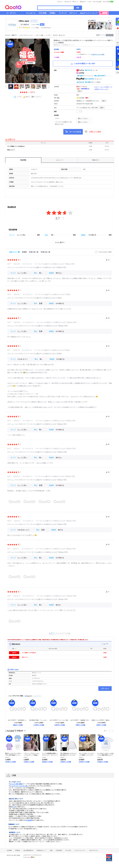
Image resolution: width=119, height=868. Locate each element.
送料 (57, 98)
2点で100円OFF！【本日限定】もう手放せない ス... (18, 720)
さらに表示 (59, 242)
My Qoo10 (68, 2)
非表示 (107, 644)
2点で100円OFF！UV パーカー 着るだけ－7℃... (59, 720)
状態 (13, 649)
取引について (11, 150)
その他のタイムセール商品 (98, 54)
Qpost (84, 2)
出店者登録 (59, 850)
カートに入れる (73, 132)
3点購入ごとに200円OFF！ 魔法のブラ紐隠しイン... (101, 720)
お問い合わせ (105, 688)
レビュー (59, 160)
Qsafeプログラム (93, 850)
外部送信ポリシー (42, 850)
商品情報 (23, 160)
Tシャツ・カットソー (59, 35)
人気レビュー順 (14, 252)
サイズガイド (38, 97)
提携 (51, 850)
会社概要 (9, 850)
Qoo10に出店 (97, 2)
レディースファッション (26, 35)
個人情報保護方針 (28, 850)
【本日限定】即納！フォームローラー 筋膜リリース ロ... (39, 720)
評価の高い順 (34, 252)
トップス (48, 35)
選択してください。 (84, 119)
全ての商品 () (25, 25)
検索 (78, 8)
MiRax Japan (24, 21)
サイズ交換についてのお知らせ (16, 146)
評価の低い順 (45, 252)
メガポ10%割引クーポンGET (83, 64)
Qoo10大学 (106, 2)
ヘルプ (89, 2)
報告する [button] (28, 97)
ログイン (60, 2)
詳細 (79, 91)
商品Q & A (96, 160)
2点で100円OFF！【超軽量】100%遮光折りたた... (80, 720)
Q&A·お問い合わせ (46, 28)
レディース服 (39, 35)
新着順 (24, 252)
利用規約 (18, 850)
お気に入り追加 (93, 132)
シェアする (19, 97)
